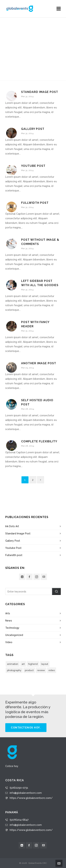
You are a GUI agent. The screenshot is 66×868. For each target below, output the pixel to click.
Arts (8, 613)
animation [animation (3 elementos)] (13, 664)
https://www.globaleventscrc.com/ (31, 798)
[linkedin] (22, 577)
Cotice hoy (12, 766)
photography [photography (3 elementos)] (14, 670)
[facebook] (29, 577)
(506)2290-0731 (19, 788)
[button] (56, 591)
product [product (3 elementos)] (29, 670)
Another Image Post (39, 363)
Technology (12, 628)
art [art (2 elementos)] (23, 664)
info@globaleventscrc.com (26, 793)
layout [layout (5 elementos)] (45, 664)
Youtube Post (33, 166)
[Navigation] (59, 9)
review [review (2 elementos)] (41, 670)
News (9, 621)
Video (9, 642)
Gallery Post (33, 129)
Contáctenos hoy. (26, 728)
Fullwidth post (35, 203)
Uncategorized (14, 635)
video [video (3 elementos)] (52, 670)
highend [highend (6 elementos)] (33, 664)
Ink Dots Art (12, 526)
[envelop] (44, 577)
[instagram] (37, 577)
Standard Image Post (40, 92)
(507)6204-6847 (19, 820)
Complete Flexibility (39, 441)
